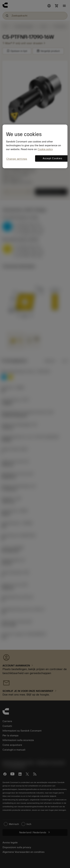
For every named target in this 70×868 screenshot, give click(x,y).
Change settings (17, 159)
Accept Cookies (52, 158)
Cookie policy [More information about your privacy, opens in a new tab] (45, 149)
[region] (35, 146)
